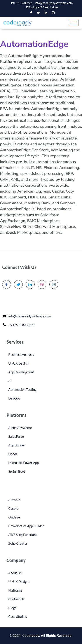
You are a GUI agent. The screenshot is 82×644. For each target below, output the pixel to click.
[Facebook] (31, 13)
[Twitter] (38, 13)
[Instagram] (53, 13)
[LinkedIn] (46, 13)
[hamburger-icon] (74, 23)
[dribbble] (42, 284)
